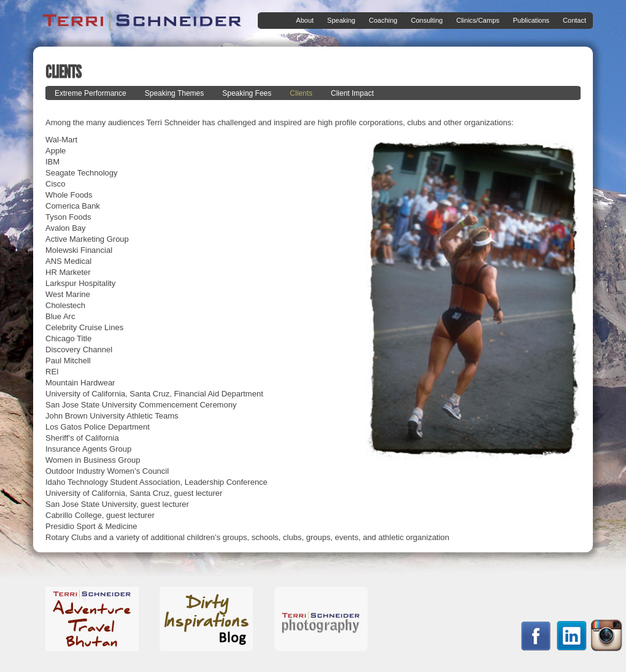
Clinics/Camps (475, 21)
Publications (529, 21)
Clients (301, 93)
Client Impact (352, 93)
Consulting (424, 21)
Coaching (381, 21)
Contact (574, 20)
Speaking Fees (247, 93)
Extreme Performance (91, 93)
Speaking (339, 21)
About (302, 21)
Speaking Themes (175, 93)
